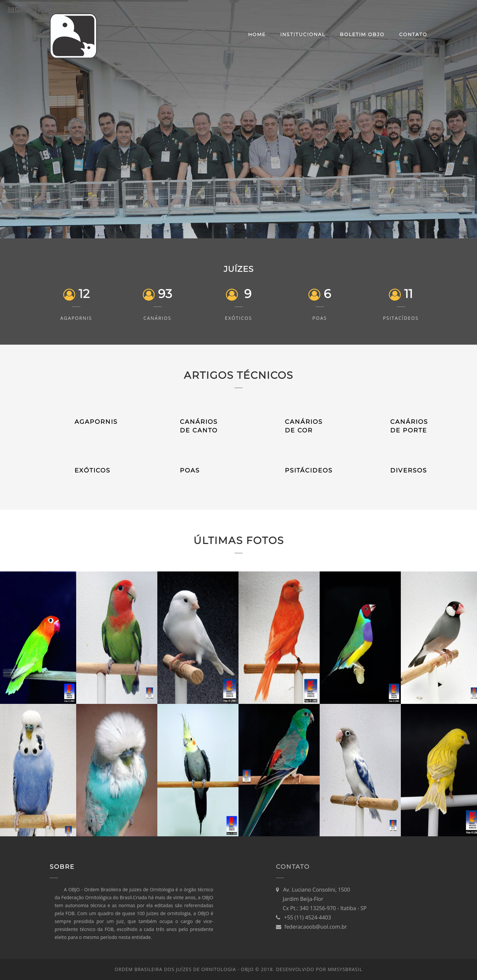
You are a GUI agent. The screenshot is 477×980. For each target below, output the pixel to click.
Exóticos (238, 318)
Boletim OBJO (362, 34)
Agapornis (76, 318)
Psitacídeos (401, 318)
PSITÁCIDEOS (309, 470)
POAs (320, 318)
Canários (157, 318)
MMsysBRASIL (345, 969)
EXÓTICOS (92, 470)
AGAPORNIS (96, 422)
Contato (413, 34)
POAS (190, 470)
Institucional (303, 34)
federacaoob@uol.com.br (316, 927)
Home (257, 34)
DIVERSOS (409, 470)
